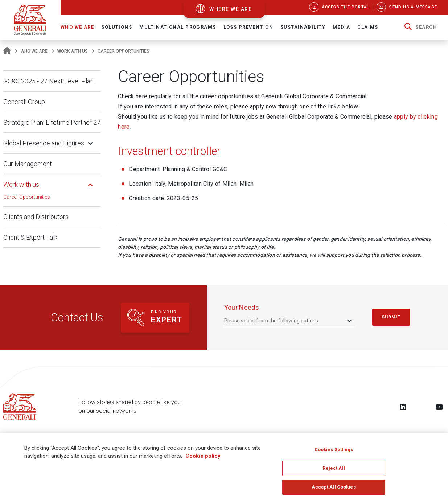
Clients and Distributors (36, 217)
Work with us (73, 51)
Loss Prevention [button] (248, 27)
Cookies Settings (334, 453)
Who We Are (34, 51)
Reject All (334, 472)
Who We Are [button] (77, 27)
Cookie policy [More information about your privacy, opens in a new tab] (203, 460)
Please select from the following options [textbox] (271, 321)
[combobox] (289, 320)
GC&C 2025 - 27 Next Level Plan (48, 81)
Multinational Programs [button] (178, 27)
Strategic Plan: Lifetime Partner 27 (52, 122)
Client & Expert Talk (30, 237)
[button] (421, 27)
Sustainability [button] (303, 27)
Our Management (28, 164)
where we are (231, 9)
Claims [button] (368, 27)
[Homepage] (7, 51)
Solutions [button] (117, 27)
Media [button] (341, 27)
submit (391, 317)
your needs (242, 307)
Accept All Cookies (334, 491)
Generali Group (24, 102)
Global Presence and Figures (44, 143)
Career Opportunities (27, 197)
